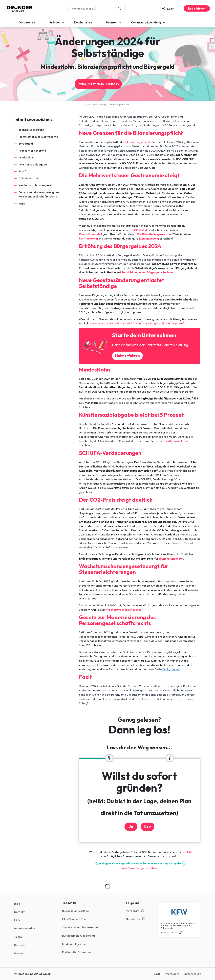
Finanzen (114, 22)
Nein (148, 827)
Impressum (172, 974)
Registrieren (197, 8)
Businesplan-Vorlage (76, 911)
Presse (19, 953)
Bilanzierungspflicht (31, 130)
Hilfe (17, 920)
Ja (131, 827)
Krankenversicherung (32, 150)
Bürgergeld (26, 143)
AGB (157, 974)
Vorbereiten (29, 22)
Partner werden (25, 928)
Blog (17, 904)
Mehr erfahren (127, 356)
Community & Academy (149, 22)
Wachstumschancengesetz (36, 185)
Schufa (23, 171)
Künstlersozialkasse (176, 441)
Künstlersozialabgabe (33, 164)
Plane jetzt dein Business (98, 84)
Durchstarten (85, 22)
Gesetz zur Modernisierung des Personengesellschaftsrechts (39, 194)
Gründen (57, 22)
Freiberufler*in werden (77, 952)
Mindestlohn (26, 157)
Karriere (20, 945)
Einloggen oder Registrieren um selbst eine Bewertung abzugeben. (139, 864)
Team (18, 937)
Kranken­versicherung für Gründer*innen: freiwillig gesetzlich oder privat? (136, 323)
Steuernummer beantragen (80, 927)
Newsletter (136, 919)
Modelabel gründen (75, 944)
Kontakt (19, 912)
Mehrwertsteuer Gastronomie (38, 137)
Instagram (135, 911)
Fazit (22, 203)
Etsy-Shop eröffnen (75, 919)
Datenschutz (192, 974)
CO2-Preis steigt (30, 178)
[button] (170, 9)
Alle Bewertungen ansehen (139, 868)
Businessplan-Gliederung (78, 936)
